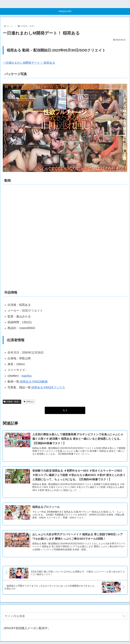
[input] (65, 617)
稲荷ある (29, 402)
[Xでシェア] (65, 410)
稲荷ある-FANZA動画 (34, 382)
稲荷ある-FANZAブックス (48, 387)
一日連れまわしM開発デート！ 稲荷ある (29, 63)
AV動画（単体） (12, 402)
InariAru (27, 376)
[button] (124, 617)
